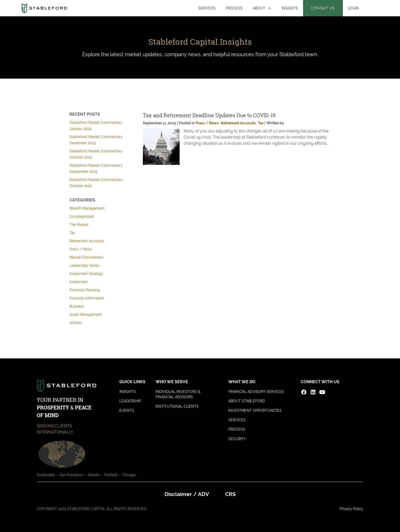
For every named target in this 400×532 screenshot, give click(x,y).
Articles (76, 323)
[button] (262, 8)
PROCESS (234, 8)
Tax (72, 233)
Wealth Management (87, 208)
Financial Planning (85, 290)
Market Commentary (87, 257)
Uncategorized (82, 216)
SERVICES (207, 8)
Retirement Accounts (87, 241)
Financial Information (87, 298)
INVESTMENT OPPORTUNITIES (255, 410)
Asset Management (86, 315)
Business (77, 306)
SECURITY (237, 439)
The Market (79, 225)
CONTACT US (323, 8)
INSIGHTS (290, 8)
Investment (79, 282)
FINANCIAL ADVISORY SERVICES (256, 392)
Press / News (81, 249)
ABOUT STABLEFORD (247, 401)
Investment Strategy (86, 274)
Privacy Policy (352, 509)
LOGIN (353, 8)
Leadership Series (84, 265)
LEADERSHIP (130, 401)
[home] (44, 8)
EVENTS (127, 410)
